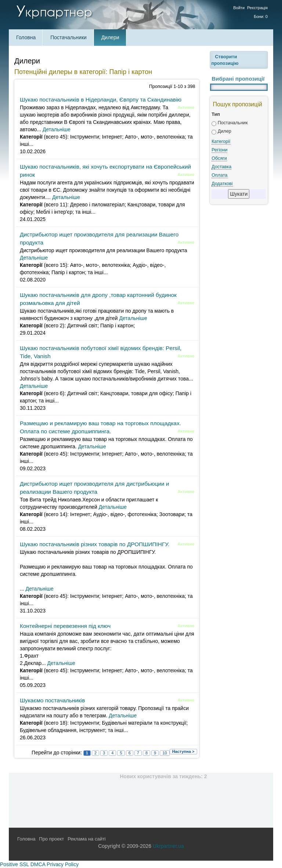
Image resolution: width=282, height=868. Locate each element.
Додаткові (222, 184)
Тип (216, 114)
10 (164, 753)
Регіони (219, 150)
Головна (26, 37)
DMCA (38, 864)
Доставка (221, 167)
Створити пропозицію (225, 60)
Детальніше (57, 129)
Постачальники (68, 37)
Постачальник (233, 123)
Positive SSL (15, 864)
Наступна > (183, 751)
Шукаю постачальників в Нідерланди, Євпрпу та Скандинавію (101, 100)
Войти (239, 8)
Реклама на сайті (87, 839)
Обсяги (219, 158)
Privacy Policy (63, 864)
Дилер (225, 131)
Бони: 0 (261, 16)
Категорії (221, 141)
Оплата (219, 175)
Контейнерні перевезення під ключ (65, 626)
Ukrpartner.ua (168, 846)
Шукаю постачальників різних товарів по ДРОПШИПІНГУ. (95, 544)
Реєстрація (257, 8)
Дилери (110, 37)
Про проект (51, 839)
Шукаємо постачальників (52, 700)
